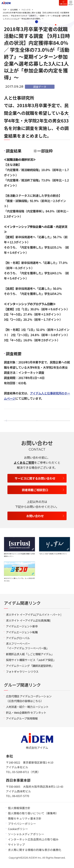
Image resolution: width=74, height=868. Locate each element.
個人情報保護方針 (19, 812)
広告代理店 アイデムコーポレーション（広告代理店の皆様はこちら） (29, 703)
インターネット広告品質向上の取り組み (33, 843)
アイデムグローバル (18, 642)
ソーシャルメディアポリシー (26, 838)
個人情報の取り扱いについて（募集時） (33, 817)
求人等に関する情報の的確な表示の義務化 (35, 854)
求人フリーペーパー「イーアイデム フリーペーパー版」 (27, 650)
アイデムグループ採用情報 (22, 722)
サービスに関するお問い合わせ (35, 482)
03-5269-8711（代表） (26, 776)
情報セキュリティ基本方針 (25, 822)
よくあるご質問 (24, 467)
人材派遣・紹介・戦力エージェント (27, 711)
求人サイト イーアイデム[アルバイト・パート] (34, 619)
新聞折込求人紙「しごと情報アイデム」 (30, 658)
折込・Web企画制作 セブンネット (26, 717)
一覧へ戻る (34, 421)
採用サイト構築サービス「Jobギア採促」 (31, 664)
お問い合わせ (63, 4)
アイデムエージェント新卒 (22, 630)
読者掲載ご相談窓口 (35, 494)
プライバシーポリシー (22, 828)
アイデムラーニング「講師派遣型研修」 (30, 670)
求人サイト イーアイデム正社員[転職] (28, 625)
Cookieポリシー (18, 833)
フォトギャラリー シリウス (22, 676)
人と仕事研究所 (19, 98)
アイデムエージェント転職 (22, 636)
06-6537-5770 (21, 800)
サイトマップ (16, 849)
